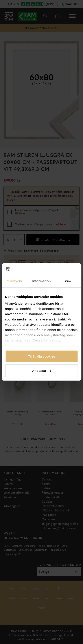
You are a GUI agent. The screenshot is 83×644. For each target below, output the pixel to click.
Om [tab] (68, 281)
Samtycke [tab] (15, 281)
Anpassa (42, 371)
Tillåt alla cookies (42, 356)
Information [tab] (42, 281)
